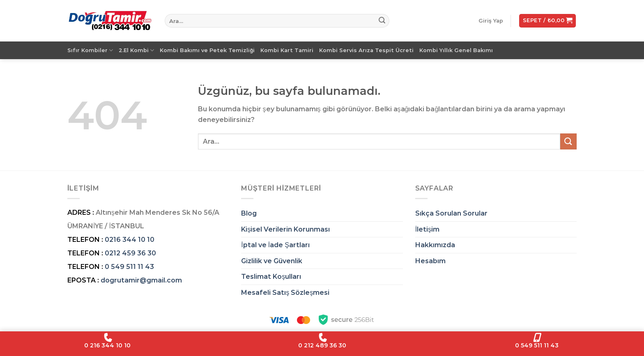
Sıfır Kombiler (90, 50)
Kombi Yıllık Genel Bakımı (456, 50)
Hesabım (430, 261)
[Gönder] (382, 21)
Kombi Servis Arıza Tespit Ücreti (366, 50)
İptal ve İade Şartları (275, 245)
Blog (249, 213)
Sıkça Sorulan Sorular (451, 213)
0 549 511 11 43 (129, 267)
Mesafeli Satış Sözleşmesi (285, 293)
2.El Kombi (136, 50)
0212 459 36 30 (130, 253)
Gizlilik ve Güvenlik (272, 261)
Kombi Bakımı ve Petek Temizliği (207, 50)
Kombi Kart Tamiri (287, 50)
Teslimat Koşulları (271, 277)
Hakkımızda (435, 245)
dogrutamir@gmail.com (141, 280)
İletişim (427, 229)
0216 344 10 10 (130, 240)
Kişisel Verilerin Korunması (285, 229)
